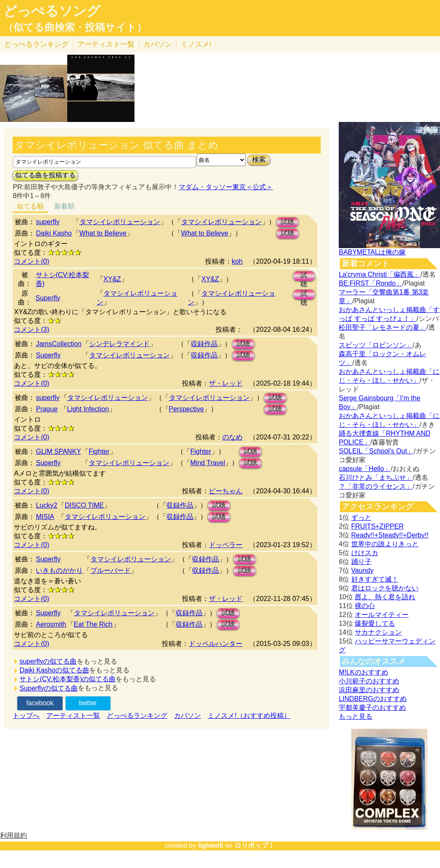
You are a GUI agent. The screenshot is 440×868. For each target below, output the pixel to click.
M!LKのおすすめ (363, 672)
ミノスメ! (196, 44)
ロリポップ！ (255, 846)
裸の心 (365, 606)
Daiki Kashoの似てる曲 (54, 670)
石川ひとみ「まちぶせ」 (376, 478)
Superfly (48, 298)
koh (237, 261)
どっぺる (36, 44)
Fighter (99, 451)
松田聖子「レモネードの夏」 (382, 327)
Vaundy (362, 570)
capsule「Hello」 (365, 469)
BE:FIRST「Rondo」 (370, 283)
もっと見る (356, 716)
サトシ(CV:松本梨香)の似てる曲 (67, 679)
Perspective (187, 409)
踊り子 (361, 562)
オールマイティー (382, 615)
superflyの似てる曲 (48, 661)
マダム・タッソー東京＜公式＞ (226, 187)
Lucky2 (46, 505)
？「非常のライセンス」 (376, 486)
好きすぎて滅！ (375, 579)
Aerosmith (51, 624)
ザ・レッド (226, 383)
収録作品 (204, 344)
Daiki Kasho (54, 233)
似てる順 (30, 206)
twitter (88, 703)
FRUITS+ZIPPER (378, 526)
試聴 (287, 222)
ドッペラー (226, 545)
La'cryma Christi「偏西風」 (379, 274)
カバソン (158, 44)
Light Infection (88, 409)
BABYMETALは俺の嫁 (372, 252)
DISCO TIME (84, 505)
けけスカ (365, 553)
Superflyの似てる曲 (49, 688)
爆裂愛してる (375, 623)
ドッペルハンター (216, 644)
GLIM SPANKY (58, 451)
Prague (47, 409)
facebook (40, 703)
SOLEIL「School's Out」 (376, 451)
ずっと (361, 517)
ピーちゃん (226, 491)
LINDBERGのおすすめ (373, 699)
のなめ (232, 437)
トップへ (26, 716)
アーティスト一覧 (73, 716)
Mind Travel (208, 463)
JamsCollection (58, 344)
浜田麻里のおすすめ (369, 690)
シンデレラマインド (119, 344)
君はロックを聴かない (385, 588)
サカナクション (378, 632)
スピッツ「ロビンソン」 (376, 345)
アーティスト (106, 44)
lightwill (211, 846)
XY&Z (112, 279)
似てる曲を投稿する (45, 175)
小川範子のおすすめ (369, 681)
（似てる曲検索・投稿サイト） (75, 27)
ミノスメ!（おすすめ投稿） (249, 716)
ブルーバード (111, 570)
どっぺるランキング (137, 716)
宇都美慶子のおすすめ (372, 708)
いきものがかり (59, 570)
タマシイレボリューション (120, 222)
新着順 (64, 206)
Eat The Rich (93, 624)
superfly (47, 222)
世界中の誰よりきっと (385, 544)
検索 (259, 160)
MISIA (45, 517)
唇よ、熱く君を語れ (385, 597)
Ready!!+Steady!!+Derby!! (390, 535)
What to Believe (103, 233)
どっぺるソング (52, 11)
